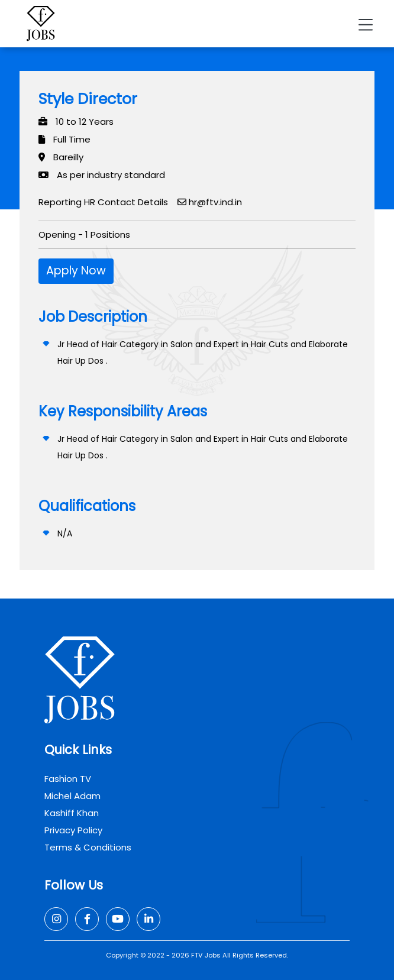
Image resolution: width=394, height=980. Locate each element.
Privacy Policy (73, 830)
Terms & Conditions (88, 847)
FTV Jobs (206, 955)
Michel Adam (72, 796)
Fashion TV (68, 779)
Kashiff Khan (72, 813)
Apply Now (76, 271)
